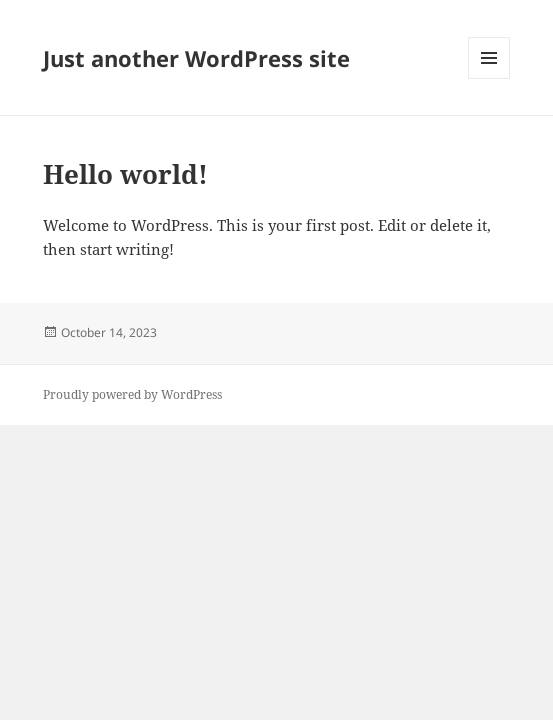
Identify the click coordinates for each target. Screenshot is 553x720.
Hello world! (125, 174)
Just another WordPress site (196, 58)
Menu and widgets (489, 78)
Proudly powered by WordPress (132, 394)
